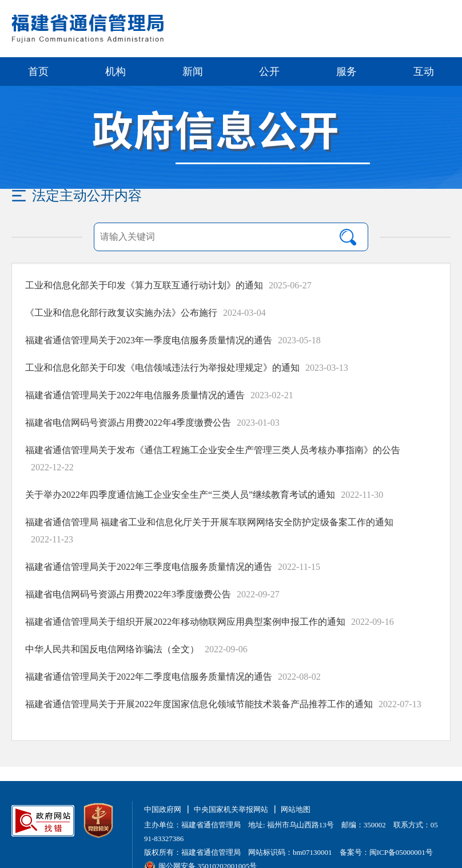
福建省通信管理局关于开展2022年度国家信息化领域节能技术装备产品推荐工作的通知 (199, 704)
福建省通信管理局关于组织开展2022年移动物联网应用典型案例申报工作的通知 (185, 622)
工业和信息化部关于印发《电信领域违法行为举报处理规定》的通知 (162, 368)
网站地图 (296, 809)
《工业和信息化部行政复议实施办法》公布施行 (121, 313)
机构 (115, 72)
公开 (269, 72)
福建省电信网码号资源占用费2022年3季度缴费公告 (128, 594)
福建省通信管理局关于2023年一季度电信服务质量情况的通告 (149, 340)
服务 (346, 72)
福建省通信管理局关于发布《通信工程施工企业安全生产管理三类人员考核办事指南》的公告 (213, 450)
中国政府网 (163, 809)
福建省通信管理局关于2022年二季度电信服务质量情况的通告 (149, 677)
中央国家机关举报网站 (231, 809)
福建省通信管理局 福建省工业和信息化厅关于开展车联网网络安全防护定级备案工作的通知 (209, 522)
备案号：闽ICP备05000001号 (386, 852)
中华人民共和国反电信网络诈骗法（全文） (112, 649)
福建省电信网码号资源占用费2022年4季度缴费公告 (128, 423)
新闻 (193, 72)
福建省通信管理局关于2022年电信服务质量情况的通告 (135, 395)
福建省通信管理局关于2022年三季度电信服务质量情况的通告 (149, 567)
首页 (38, 72)
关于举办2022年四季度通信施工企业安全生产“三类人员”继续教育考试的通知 (180, 495)
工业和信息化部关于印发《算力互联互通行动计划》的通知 (144, 285)
